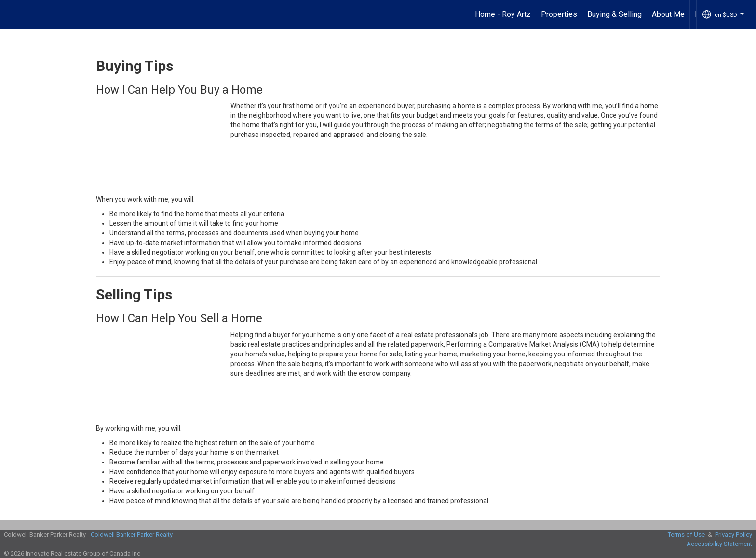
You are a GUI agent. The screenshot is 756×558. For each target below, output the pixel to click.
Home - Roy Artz (503, 14)
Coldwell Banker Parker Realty (132, 535)
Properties (559, 14)
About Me (668, 14)
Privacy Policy (734, 535)
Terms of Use (686, 535)
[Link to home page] (12, 14)
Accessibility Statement (719, 544)
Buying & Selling (614, 14)
